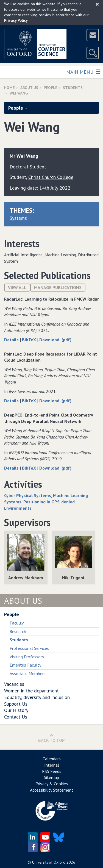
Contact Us (16, 717)
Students (73, 88)
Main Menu (83, 72)
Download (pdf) (55, 340)
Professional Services (29, 648)
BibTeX (30, 340)
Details (12, 340)
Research (18, 631)
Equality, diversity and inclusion (37, 697)
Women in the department (31, 691)
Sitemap (51, 777)
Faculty (17, 623)
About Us (29, 88)
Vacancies (14, 684)
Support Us (16, 704)
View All (17, 287)
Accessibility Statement (52, 790)
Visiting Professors (27, 657)
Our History (16, 710)
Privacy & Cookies (52, 784)
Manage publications (58, 287)
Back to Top (51, 738)
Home (9, 88)
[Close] (97, 4)
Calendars (52, 759)
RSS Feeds (52, 771)
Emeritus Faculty (25, 665)
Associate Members (28, 673)
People (51, 88)
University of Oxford (49, 862)
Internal (52, 765)
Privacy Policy (16, 20)
